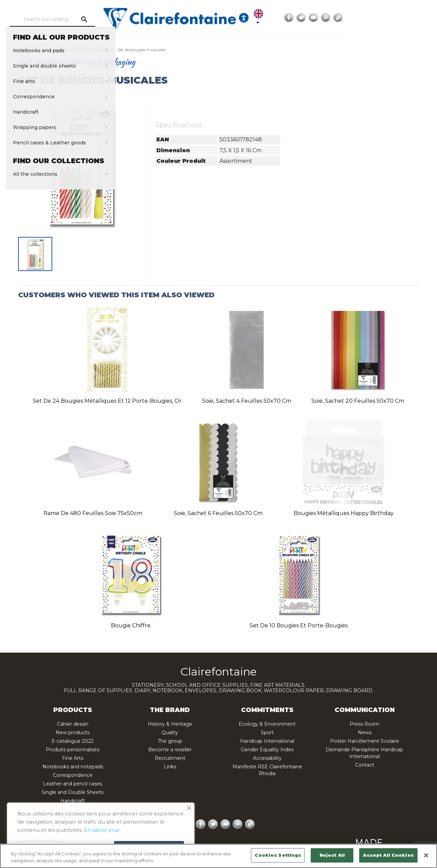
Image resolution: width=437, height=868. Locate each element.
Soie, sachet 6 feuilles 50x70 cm (218, 513)
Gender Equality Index (267, 750)
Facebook (366, 18)
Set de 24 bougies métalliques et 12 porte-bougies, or (107, 401)
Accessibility (267, 758)
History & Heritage (170, 724)
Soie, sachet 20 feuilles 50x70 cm (358, 401)
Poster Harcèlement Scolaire (365, 741)
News (365, 732)
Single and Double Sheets (73, 792)
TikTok (415, 18)
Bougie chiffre (131, 625)
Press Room (364, 724)
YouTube (391, 18)
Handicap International (267, 741)
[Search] (73, 19)
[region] (218, 856)
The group (170, 741)
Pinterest (403, 18)
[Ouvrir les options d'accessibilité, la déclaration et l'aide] (314, 18)
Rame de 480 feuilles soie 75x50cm (93, 513)
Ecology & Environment (267, 724)
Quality (170, 732)
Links (170, 767)
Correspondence (73, 775)
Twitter (378, 18)
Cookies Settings (278, 855)
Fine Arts (73, 758)
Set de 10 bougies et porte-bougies (299, 625)
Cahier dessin (73, 724)
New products (73, 732)
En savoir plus (102, 830)
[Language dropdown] (335, 18)
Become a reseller (170, 750)
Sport (267, 732)
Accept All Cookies (388, 855)
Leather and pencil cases (73, 784)
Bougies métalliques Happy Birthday (344, 513)
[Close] (426, 855)
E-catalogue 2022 (73, 741)
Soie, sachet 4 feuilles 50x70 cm (247, 401)
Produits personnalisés (73, 750)
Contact (365, 765)
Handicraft (73, 801)
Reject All (332, 855)
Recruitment (170, 758)
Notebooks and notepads (73, 767)
